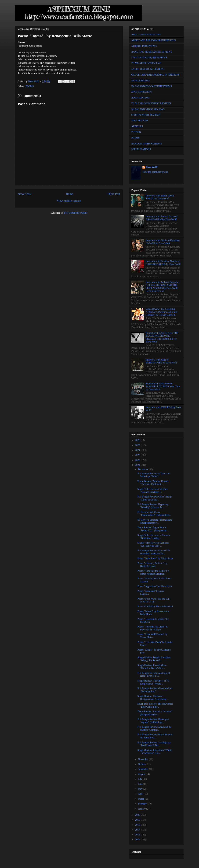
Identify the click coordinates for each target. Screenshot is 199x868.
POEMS (30, 86)
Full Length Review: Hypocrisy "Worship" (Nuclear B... (153, 506)
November (144, 759)
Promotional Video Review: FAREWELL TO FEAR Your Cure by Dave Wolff (163, 387)
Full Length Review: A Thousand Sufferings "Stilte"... (154, 475)
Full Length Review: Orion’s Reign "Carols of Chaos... (155, 498)
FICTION (136, 132)
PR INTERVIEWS (141, 81)
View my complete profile (155, 172)
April (141, 794)
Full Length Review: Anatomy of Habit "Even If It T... (154, 675)
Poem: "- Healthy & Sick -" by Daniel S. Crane (152, 565)
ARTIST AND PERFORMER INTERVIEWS (154, 40)
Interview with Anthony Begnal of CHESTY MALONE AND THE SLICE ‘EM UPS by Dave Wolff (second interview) (162, 287)
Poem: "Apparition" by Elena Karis (155, 586)
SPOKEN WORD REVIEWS (146, 115)
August (142, 774)
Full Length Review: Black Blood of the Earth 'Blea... (155, 736)
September (144, 769)
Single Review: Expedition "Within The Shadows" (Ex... (155, 752)
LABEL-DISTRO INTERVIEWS (148, 69)
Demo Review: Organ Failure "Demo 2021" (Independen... (153, 529)
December (143, 469)
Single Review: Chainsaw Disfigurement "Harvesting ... (153, 698)
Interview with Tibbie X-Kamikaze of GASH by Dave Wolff (163, 242)
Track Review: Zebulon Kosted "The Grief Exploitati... (153, 483)
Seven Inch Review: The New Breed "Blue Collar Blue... (155, 705)
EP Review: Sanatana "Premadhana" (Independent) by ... (155, 521)
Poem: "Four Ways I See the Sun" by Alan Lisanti (154, 600)
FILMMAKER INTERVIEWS (146, 63)
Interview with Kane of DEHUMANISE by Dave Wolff (161, 361)
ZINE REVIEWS (140, 121)
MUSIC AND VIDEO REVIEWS (148, 109)
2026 (138, 440)
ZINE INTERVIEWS (142, 92)
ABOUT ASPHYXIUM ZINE (146, 35)
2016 (138, 835)
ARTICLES (137, 126)
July (140, 779)
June (141, 784)
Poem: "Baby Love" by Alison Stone (155, 558)
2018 (138, 825)
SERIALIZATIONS (141, 149)
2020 (138, 815)
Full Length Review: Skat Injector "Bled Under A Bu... (154, 744)
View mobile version (69, 201)
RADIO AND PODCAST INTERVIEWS (152, 86)
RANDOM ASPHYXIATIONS (147, 144)
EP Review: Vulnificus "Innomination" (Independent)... (154, 514)
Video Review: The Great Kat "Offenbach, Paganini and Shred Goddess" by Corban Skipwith (161, 312)
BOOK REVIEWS (141, 98)
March (142, 799)
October (142, 764)
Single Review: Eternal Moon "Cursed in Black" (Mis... (152, 667)
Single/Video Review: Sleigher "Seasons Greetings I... (152, 491)
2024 (138, 450)
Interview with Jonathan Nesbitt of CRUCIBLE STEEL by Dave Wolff (163, 263)
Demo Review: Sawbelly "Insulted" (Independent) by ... (155, 713)
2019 (138, 820)
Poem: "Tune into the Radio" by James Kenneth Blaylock (153, 572)
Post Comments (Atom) (76, 213)
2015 (138, 840)
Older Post (114, 194)
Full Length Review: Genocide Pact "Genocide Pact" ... (155, 690)
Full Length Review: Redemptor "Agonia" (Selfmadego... (153, 721)
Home (69, 194)
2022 (138, 460)
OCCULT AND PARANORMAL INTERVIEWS (155, 75)
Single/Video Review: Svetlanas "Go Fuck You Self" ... (153, 544)
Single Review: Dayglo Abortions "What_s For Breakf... (154, 659)
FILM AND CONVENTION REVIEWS (151, 103)
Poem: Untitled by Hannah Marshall (155, 607)
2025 (138, 445)
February (143, 804)
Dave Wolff (152, 167)
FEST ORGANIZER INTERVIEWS (149, 58)
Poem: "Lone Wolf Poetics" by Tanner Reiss (152, 636)
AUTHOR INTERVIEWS (144, 46)
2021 (138, 465)
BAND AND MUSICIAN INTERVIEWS (152, 52)
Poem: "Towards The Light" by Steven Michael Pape (153, 628)
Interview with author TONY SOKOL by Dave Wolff (160, 197)
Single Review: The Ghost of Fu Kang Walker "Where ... (153, 682)
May (141, 789)
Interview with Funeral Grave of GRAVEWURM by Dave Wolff (162, 218)
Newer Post (25, 194)
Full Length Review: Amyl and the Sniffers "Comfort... (154, 728)
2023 (138, 455)
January (142, 809)
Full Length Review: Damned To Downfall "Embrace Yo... (153, 552)
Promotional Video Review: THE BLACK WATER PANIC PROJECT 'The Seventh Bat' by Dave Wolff (162, 337)
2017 (138, 830)
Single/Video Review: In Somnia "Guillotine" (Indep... (153, 537)
